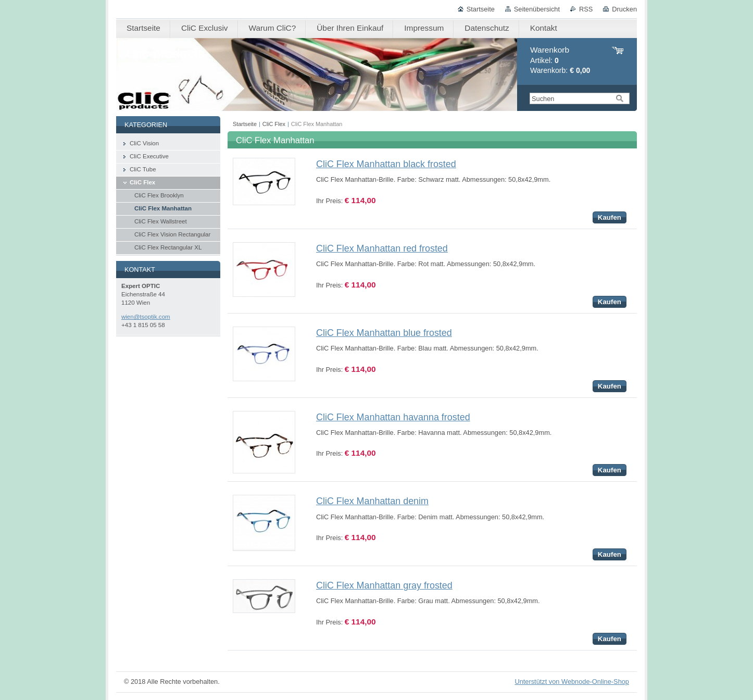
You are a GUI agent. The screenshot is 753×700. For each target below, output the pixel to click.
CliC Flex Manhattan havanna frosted (393, 417)
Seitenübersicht (537, 9)
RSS (586, 9)
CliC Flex (274, 124)
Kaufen (610, 217)
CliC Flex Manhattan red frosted (382, 248)
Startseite (481, 9)
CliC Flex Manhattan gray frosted (384, 585)
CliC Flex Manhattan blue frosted (384, 333)
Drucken (624, 9)
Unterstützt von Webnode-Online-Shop (572, 682)
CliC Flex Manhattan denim (372, 501)
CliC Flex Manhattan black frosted (386, 164)
